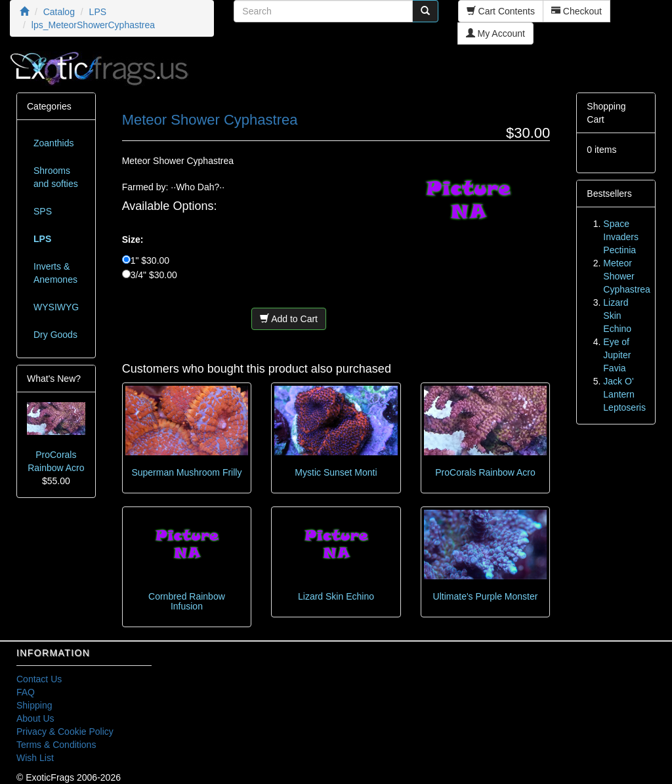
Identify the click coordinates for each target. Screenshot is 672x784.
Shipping (34, 705)
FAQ (26, 692)
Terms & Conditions (56, 745)
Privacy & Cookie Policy (65, 732)
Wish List (35, 758)
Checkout (577, 11)
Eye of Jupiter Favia (617, 355)
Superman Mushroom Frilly (186, 472)
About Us (35, 718)
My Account (495, 33)
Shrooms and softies (56, 177)
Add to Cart (289, 319)
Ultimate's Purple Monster (486, 596)
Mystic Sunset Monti (336, 472)
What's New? (54, 379)
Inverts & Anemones (55, 273)
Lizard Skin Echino (336, 596)
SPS (43, 211)
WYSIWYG (56, 307)
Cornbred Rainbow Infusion (187, 601)
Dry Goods (55, 335)
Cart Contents (501, 11)
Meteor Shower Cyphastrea (627, 276)
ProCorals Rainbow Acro (485, 472)
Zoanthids (53, 143)
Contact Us (39, 679)
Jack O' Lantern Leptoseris (624, 394)
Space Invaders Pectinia (621, 237)
